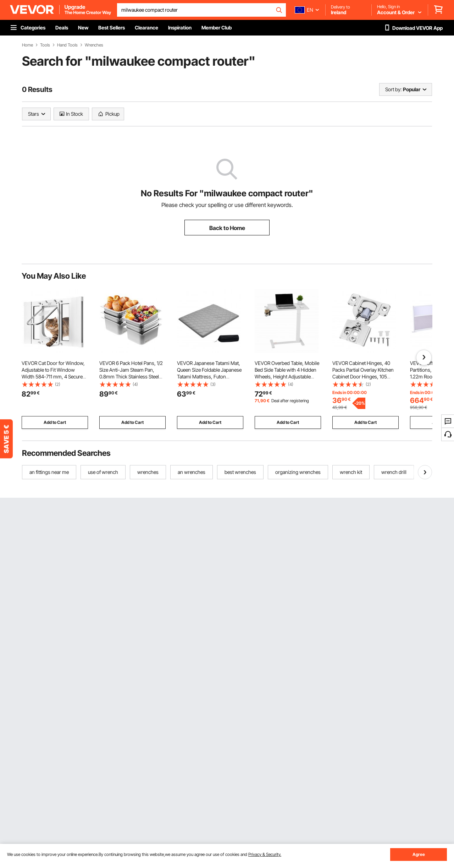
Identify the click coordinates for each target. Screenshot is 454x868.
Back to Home (227, 228)
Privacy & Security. (265, 854)
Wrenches (94, 45)
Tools (45, 45)
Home (27, 45)
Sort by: (393, 89)
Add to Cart (55, 422)
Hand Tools (67, 45)
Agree (419, 854)
